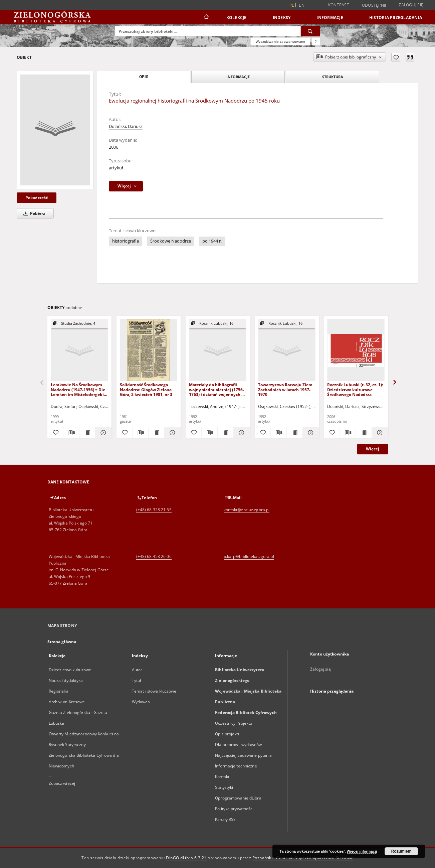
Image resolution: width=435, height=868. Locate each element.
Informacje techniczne (236, 766)
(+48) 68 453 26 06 (154, 556)
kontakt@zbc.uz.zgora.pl (247, 510)
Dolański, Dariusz (126, 126)
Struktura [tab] (333, 77)
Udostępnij (374, 5)
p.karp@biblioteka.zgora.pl (249, 556)
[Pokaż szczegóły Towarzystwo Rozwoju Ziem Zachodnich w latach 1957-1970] (310, 433)
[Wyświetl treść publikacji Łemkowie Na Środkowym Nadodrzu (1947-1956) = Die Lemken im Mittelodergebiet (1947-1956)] (87, 433)
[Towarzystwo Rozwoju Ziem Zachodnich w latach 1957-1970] (287, 350)
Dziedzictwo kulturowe (70, 670)
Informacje (330, 18)
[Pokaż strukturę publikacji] (79, 324)
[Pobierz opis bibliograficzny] (71, 433)
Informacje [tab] (238, 77)
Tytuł (137, 680)
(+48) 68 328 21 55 (154, 510)
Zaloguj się (411, 5)
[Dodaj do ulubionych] (396, 57)
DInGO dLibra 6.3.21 (186, 858)
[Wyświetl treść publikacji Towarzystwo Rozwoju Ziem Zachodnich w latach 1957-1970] (295, 433)
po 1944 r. (212, 241)
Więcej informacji (362, 851)
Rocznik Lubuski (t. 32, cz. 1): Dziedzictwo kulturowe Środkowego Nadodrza (355, 389)
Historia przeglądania (396, 18)
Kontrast (339, 5)
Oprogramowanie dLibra (238, 798)
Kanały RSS (225, 819)
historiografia (126, 241)
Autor (137, 670)
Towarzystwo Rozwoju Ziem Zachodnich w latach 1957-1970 (285, 389)
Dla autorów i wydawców (238, 745)
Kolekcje (237, 18)
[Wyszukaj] (310, 31)
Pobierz (33, 213)
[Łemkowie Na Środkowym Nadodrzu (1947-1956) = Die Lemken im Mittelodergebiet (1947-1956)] (79, 350)
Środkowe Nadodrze (171, 241)
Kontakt (222, 777)
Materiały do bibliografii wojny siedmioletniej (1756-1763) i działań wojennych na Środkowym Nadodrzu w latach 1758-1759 (218, 389)
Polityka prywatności (234, 809)
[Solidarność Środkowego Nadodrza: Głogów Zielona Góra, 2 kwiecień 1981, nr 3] (149, 350)
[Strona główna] (206, 17)
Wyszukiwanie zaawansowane (280, 41)
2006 (114, 147)
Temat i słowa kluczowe (154, 691)
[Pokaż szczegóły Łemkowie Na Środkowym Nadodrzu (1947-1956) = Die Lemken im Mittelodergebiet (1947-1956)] (102, 433)
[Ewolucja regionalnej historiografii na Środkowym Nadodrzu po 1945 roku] (55, 130)
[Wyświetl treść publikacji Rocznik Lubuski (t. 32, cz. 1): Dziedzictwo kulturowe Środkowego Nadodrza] (364, 433)
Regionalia (59, 691)
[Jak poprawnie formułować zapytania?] (316, 41)
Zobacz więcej (62, 783)
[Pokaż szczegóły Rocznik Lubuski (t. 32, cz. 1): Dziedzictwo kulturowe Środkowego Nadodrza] (379, 433)
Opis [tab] (144, 77)
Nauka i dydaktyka (66, 680)
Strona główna (62, 642)
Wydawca (141, 702)
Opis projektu (228, 734)
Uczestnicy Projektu (234, 723)
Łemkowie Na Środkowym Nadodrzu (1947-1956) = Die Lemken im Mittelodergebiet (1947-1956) (79, 389)
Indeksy (282, 18)
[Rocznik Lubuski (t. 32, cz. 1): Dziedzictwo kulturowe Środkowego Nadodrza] (356, 350)
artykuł (116, 168)
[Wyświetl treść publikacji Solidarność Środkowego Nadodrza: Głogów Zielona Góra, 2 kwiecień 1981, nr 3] (156, 433)
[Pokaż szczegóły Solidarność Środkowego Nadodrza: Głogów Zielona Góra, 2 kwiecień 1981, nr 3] (171, 433)
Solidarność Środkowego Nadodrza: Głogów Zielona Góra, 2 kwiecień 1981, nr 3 (146, 389)
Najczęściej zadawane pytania (243, 755)
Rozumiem (401, 851)
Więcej (373, 449)
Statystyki (224, 787)
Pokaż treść (37, 198)
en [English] (302, 5)
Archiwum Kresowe (67, 702)
